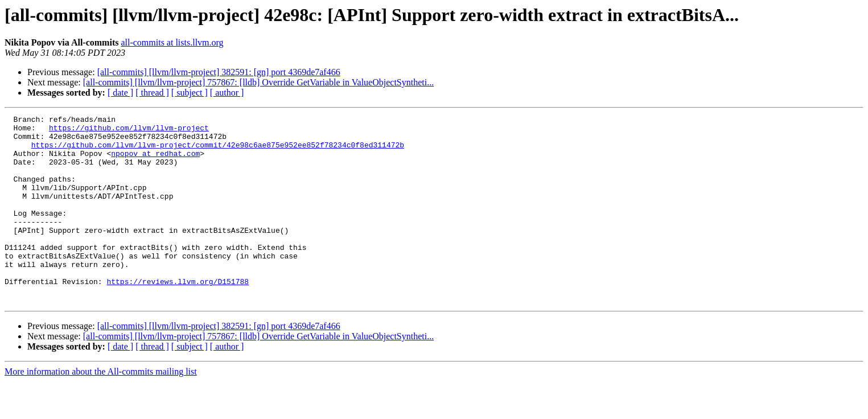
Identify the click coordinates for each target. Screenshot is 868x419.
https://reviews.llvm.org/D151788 (178, 315)
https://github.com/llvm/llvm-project (129, 131)
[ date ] (120, 93)
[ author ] (227, 93)
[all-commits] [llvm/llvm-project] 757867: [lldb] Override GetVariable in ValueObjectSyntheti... (258, 82)
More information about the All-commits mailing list (101, 409)
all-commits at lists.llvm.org (172, 42)
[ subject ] (190, 93)
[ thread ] (152, 93)
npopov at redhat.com (155, 162)
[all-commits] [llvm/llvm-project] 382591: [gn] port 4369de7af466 (219, 72)
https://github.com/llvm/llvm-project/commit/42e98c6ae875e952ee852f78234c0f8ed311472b (218, 151)
